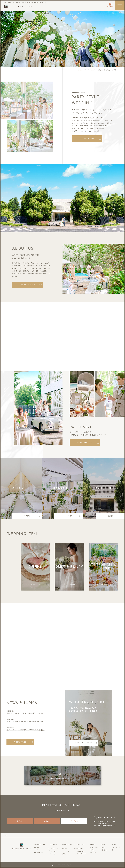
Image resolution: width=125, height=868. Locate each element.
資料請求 (47, 821)
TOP (6, 835)
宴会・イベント (94, 853)
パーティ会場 (73, 517)
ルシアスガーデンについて (30, 285)
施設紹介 (115, 517)
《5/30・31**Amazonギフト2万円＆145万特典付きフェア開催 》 (26, 722)
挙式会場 (32, 517)
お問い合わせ (74, 821)
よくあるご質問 (94, 847)
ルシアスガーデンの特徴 (90, 139)
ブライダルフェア (38, 853)
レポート (36, 850)
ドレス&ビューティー (72, 585)
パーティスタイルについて (88, 443)
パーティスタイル (53, 844)
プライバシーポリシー (117, 847)
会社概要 (114, 844)
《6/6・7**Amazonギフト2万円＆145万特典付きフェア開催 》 (100, 70)
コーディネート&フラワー (106, 585)
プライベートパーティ (54, 851)
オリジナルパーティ (53, 848)
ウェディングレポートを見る (86, 743)
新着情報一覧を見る (24, 743)
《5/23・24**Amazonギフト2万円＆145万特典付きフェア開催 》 (26, 731)
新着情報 (92, 844)
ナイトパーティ (52, 854)
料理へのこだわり (39, 585)
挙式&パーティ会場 (67, 844)
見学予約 (20, 821)
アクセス (92, 850)
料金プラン (36, 847)
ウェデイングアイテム (80, 844)
